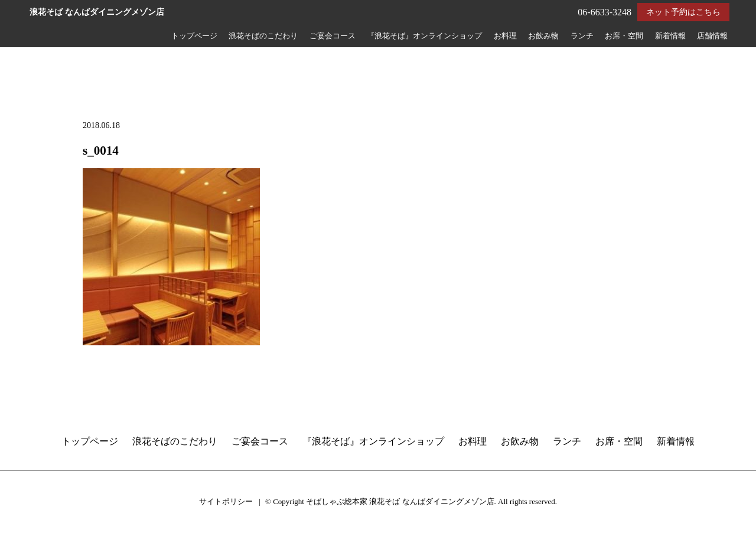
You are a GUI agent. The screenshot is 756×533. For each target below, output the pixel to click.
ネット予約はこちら (683, 12)
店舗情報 (712, 36)
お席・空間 (624, 36)
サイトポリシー (226, 501)
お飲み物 (543, 36)
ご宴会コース (333, 36)
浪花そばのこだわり (263, 36)
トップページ (194, 36)
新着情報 (670, 36)
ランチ (582, 36)
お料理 (505, 36)
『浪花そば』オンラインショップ (424, 36)
